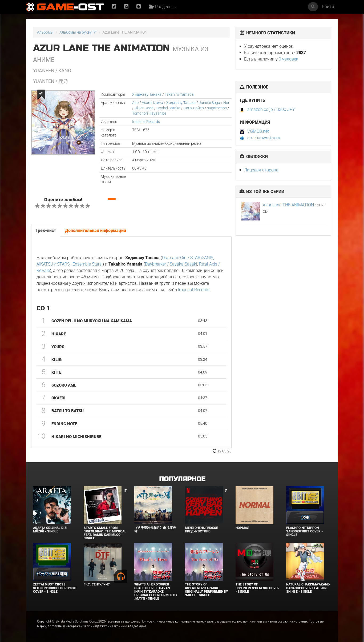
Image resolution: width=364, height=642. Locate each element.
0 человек (288, 59)
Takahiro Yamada (179, 94)
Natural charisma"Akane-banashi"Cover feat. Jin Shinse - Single (308, 588)
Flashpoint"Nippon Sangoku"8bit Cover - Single (304, 531)
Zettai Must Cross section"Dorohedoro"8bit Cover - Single (55, 588)
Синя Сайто (194, 108)
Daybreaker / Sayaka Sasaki (171, 264)
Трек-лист (46, 230)
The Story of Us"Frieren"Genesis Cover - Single (258, 588)
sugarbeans (217, 108)
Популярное (182, 479)
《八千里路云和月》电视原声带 (155, 530)
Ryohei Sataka (169, 108)
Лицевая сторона (261, 170)
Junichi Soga (209, 103)
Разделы (162, 7)
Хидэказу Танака (147, 94)
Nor (226, 103)
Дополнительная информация (96, 230)
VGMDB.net (258, 131)
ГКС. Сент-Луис (97, 584)
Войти (328, 7)
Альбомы (45, 32)
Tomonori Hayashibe (149, 113)
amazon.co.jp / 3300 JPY (271, 109)
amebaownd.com (264, 138)
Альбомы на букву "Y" (78, 32)
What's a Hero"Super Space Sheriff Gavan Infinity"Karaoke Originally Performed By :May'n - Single (156, 591)
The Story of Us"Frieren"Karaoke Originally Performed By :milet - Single (207, 590)
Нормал (242, 528)
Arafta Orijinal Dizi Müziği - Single (50, 530)
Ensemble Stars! (88, 264)
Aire (135, 103)
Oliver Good (144, 108)
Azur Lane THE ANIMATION (288, 205)
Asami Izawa (152, 103)
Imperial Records (146, 122)
